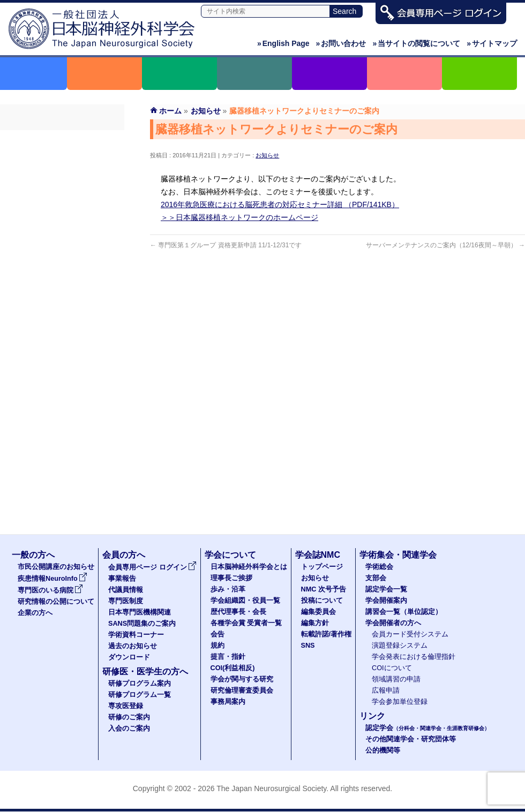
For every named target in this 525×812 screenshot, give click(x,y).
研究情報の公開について (56, 602)
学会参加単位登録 (400, 702)
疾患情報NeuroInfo (52, 579)
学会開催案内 (386, 601)
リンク (372, 716)
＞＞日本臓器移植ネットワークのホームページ (239, 217)
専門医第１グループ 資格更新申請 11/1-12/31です (226, 245)
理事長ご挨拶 (231, 578)
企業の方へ (35, 613)
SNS (308, 646)
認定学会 (427, 728)
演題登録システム (400, 646)
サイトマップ (492, 43)
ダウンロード (62, 294)
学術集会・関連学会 (398, 555)
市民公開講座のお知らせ (56, 567)
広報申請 (386, 690)
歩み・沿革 (228, 589)
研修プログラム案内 (140, 684)
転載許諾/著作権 (327, 634)
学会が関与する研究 (242, 679)
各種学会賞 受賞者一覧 (246, 623)
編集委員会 (318, 612)
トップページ (322, 567)
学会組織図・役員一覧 (245, 601)
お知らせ (267, 155)
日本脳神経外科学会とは (249, 567)
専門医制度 (62, 198)
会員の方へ (124, 555)
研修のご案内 (129, 717)
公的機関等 (383, 750)
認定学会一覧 (386, 589)
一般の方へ (33, 555)
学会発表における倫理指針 (414, 657)
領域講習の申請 (396, 679)
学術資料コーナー (62, 255)
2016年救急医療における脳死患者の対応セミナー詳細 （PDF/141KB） (280, 204)
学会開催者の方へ (393, 623)
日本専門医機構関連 (62, 217)
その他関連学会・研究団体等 (411, 739)
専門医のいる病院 (50, 590)
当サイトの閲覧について (416, 43)
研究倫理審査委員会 (242, 690)
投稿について (322, 601)
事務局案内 (228, 702)
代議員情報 (126, 590)
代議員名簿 (62, 178)
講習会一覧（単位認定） (404, 612)
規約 (217, 646)
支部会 (376, 578)
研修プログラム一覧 (140, 695)
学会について (230, 555)
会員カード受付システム (410, 634)
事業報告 (62, 159)
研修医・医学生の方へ (145, 671)
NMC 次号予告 (324, 589)
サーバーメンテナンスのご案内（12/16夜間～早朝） (445, 245)
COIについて (392, 668)
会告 (217, 634)
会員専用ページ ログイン (62, 140)
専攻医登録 (126, 706)
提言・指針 (228, 657)
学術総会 (379, 567)
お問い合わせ (341, 43)
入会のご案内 (129, 728)
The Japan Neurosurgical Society (271, 788)
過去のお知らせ (62, 275)
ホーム (170, 111)
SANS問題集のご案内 (62, 236)
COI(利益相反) (233, 668)
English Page (283, 43)
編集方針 (315, 623)
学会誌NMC (318, 555)
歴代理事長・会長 (238, 612)
